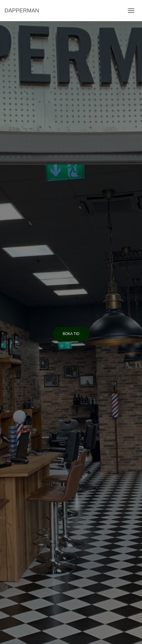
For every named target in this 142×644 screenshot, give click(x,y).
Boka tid (71, 334)
